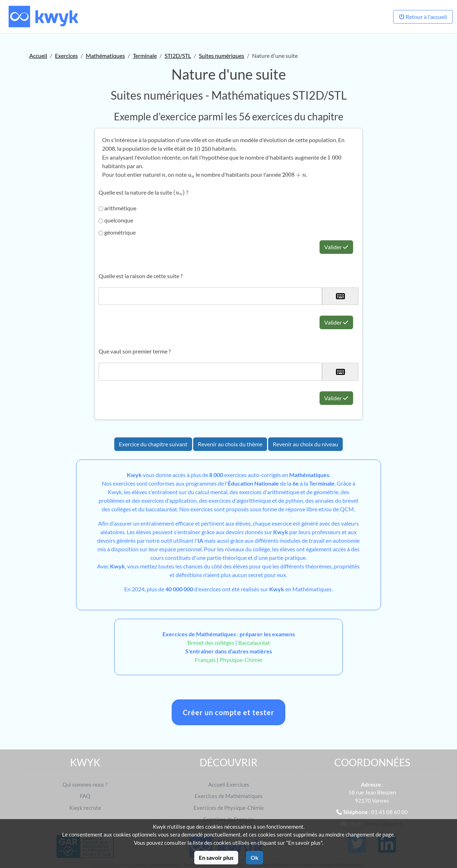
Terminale (145, 56)
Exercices (66, 56)
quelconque (116, 220)
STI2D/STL (178, 56)
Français (205, 660)
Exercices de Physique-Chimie (229, 808)
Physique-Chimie (241, 660)
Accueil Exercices (229, 784)
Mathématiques (105, 56)
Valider (336, 247)
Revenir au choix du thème (230, 444)
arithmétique (117, 208)
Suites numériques (222, 56)
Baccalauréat (254, 643)
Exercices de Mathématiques (229, 796)
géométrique (117, 232)
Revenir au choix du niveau (305, 444)
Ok (255, 857)
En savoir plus (216, 857)
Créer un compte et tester (228, 712)
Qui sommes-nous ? (85, 784)
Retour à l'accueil (423, 17)
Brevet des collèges (211, 643)
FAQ (85, 796)
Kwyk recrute (85, 808)
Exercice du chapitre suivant (153, 444)
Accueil (38, 56)
